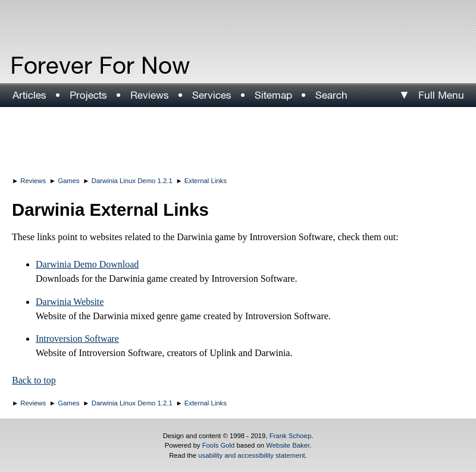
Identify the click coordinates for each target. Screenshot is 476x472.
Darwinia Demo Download (87, 264)
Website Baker (288, 445)
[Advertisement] (238, 140)
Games (69, 181)
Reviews (33, 181)
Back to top (34, 380)
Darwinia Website (70, 302)
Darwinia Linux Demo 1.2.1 (132, 181)
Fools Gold (219, 445)
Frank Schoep (291, 436)
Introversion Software (77, 339)
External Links (206, 181)
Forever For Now (75, 65)
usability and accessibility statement (251, 455)
